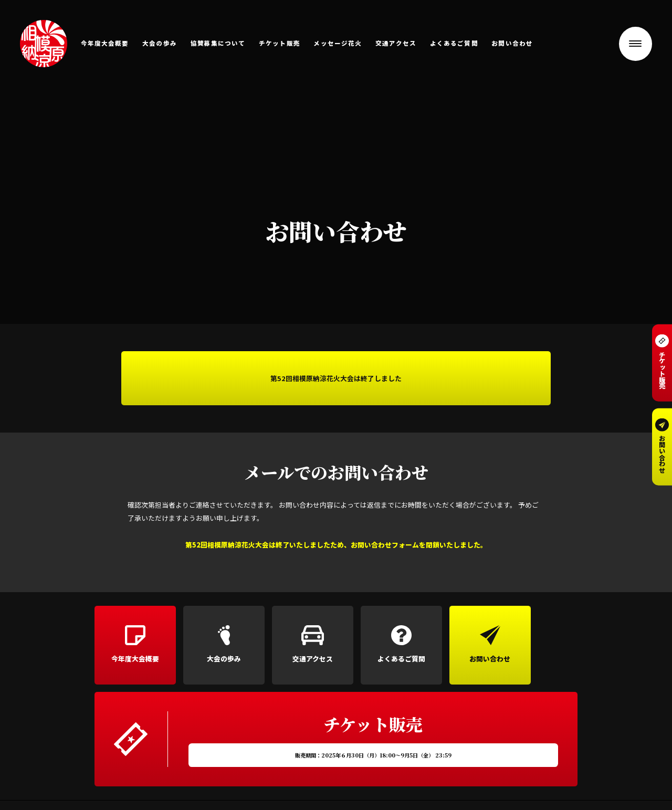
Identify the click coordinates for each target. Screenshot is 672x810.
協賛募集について (218, 44)
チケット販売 (280, 44)
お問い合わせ (512, 44)
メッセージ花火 (338, 44)
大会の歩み (160, 44)
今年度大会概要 (105, 44)
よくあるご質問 (454, 44)
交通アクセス (396, 44)
